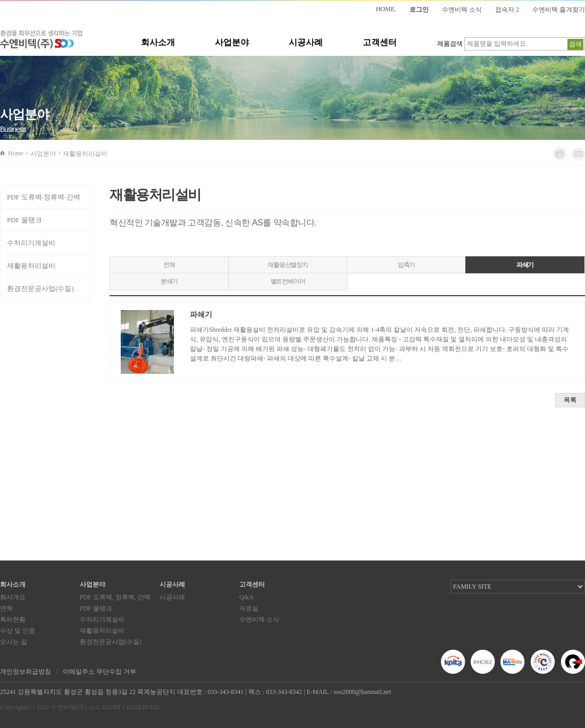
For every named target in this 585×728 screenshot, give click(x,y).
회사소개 (158, 42)
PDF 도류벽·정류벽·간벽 (44, 197)
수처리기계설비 (31, 243)
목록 (570, 400)
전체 (169, 265)
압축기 (406, 265)
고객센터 (380, 42)
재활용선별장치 (288, 265)
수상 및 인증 (18, 631)
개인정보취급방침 (26, 672)
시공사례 (306, 42)
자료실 (249, 608)
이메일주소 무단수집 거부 (99, 672)
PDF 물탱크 (24, 220)
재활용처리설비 (31, 266)
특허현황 (13, 620)
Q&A (246, 597)
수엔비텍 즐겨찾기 (559, 10)
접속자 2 (507, 10)
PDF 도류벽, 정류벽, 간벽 (115, 597)
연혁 (6, 608)
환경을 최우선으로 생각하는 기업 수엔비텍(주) (41, 40)
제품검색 (450, 44)
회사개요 (13, 597)
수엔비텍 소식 (462, 10)
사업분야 (232, 42)
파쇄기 (525, 265)
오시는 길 (14, 642)
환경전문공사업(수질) (40, 288)
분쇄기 (169, 281)
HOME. (386, 9)
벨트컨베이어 (288, 281)
